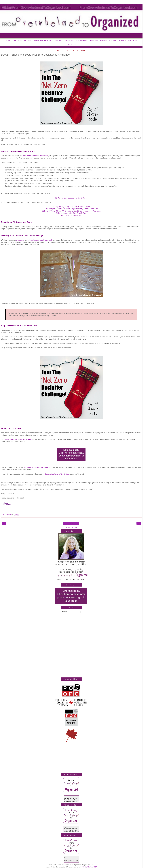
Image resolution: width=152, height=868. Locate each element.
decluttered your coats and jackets (36, 156)
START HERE (17, 40)
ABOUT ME (28, 40)
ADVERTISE (69, 40)
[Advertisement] (71, 646)
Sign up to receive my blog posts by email (16, 439)
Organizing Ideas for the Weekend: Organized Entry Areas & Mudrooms (71, 209)
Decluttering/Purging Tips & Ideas (57, 474)
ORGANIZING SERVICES (42, 40)
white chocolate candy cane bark (40, 240)
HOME (8, 40)
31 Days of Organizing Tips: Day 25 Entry (71, 213)
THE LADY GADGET (90, 867)
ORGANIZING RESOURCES (127, 40)
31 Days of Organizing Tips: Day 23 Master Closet (71, 207)
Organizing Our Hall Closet (71, 215)
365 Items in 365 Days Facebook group (38, 467)
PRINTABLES (71, 44)
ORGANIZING (93, 40)
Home (71, 523)
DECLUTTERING (81, 40)
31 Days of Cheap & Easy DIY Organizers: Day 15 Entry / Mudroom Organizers (71, 211)
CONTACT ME (58, 40)
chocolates (20, 240)
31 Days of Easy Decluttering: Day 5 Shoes (71, 198)
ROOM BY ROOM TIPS (108, 40)
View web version (71, 527)
